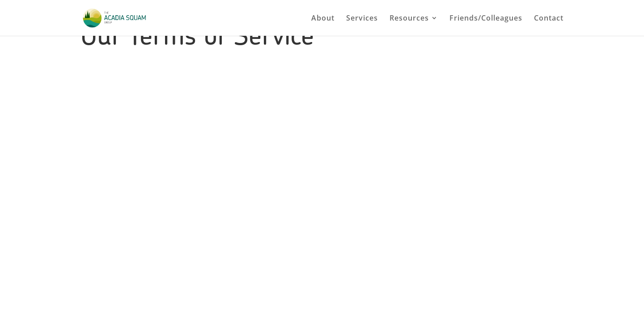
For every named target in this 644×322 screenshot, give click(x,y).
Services (362, 19)
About (323, 19)
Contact (549, 19)
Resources (409, 19)
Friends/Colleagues (486, 19)
